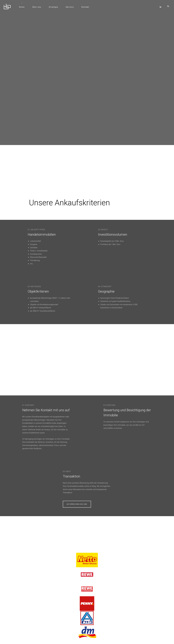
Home (24, 8)
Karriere (72, 8)
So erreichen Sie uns (134, 394)
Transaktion (129, 366)
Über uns (39, 8)
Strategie (55, 8)
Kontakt (87, 8)
